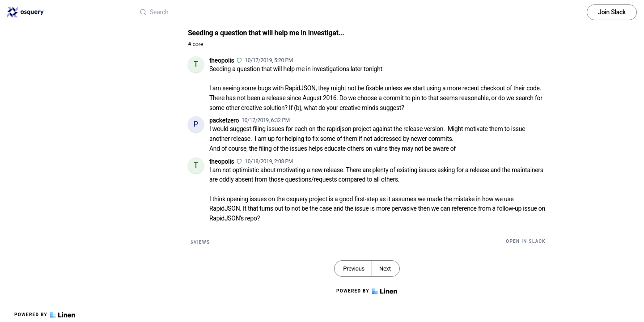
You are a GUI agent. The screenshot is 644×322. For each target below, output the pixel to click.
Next (385, 269)
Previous (354, 269)
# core (195, 44)
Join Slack (612, 12)
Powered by (45, 315)
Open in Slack (526, 241)
